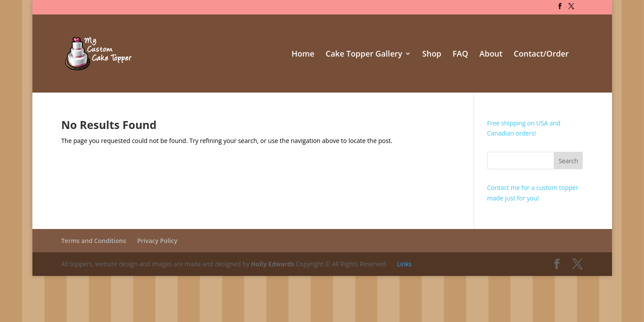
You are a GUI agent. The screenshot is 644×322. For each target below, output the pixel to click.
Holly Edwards (273, 264)
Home (303, 55)
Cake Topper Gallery (364, 55)
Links (404, 264)
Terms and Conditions (94, 241)
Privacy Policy (157, 241)
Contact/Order (541, 55)
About (491, 55)
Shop (432, 55)
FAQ (460, 55)
